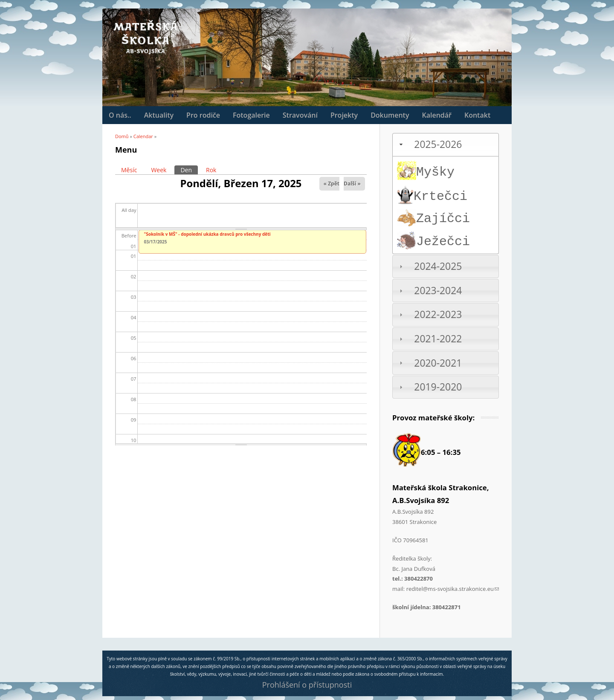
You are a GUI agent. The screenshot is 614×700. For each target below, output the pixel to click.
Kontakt (477, 115)
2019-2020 (438, 387)
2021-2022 (438, 339)
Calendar (143, 136)
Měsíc (129, 170)
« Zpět (332, 184)
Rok (211, 170)
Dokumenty (390, 115)
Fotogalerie (251, 115)
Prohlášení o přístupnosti (307, 685)
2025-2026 (438, 144)
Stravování (300, 115)
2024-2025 (438, 266)
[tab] (446, 145)
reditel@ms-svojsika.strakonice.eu (453, 589)
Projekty (344, 115)
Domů (122, 136)
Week (159, 170)
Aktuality (159, 115)
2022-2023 (438, 314)
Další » (352, 184)
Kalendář (436, 115)
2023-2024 (438, 291)
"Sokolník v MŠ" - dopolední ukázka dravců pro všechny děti (207, 234)
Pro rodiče (203, 115)
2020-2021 (438, 363)
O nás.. (120, 115)
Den (189, 170)
